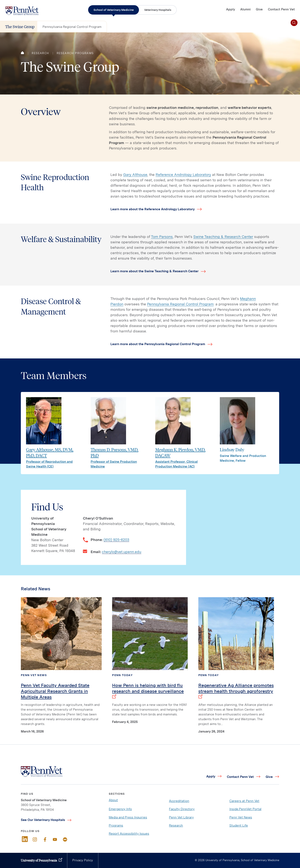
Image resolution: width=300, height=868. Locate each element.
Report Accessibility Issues (129, 834)
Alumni (245, 9)
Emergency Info (120, 809)
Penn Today (122, 675)
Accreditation (179, 801)
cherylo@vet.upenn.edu (122, 552)
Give (259, 9)
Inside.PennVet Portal (245, 809)
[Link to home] (22, 11)
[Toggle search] (294, 23)
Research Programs (75, 53)
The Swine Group (20, 27)
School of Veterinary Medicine (114, 10)
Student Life (239, 825)
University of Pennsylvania (39, 860)
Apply (231, 9)
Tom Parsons (162, 237)
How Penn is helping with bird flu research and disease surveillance (148, 691)
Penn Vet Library (181, 817)
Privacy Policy (83, 860)
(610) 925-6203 (116, 540)
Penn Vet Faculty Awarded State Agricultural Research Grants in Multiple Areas (55, 691)
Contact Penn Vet (281, 9)
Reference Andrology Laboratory (183, 175)
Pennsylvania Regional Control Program (72, 27)
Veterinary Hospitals (158, 10)
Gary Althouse (135, 175)
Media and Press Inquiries (128, 817)
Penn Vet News (34, 675)
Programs (116, 825)
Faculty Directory (182, 809)
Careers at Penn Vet (244, 801)
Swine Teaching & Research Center (223, 237)
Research (40, 53)
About (113, 800)
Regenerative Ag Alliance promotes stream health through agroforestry (236, 691)
